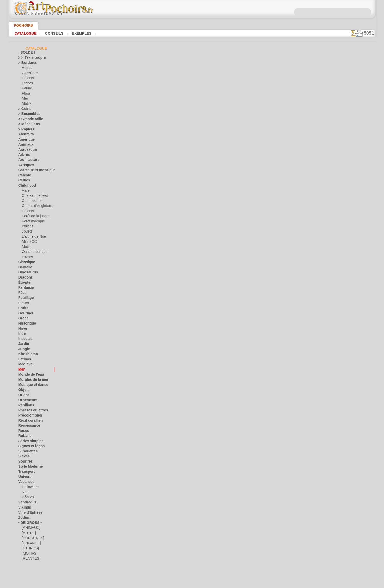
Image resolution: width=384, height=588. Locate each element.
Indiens (27, 227)
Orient (23, 396)
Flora (26, 94)
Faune (26, 89)
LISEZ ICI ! (136, 154)
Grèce (22, 319)
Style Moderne (29, 467)
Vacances (25, 483)
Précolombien (28, 416)
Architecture (27, 161)
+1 (208, 183)
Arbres (23, 156)
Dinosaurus (27, 273)
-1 (176, 183)
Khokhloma (26, 355)
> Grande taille (28, 120)
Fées (22, 294)
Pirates (27, 258)
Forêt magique (32, 222)
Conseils (54, 33)
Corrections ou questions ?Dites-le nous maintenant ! (192, 215)
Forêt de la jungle (34, 217)
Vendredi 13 (26, 503)
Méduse (248, 102)
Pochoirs (22, 25)
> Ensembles (27, 115)
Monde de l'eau (29, 375)
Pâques (27, 498)
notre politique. (258, 584)
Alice (25, 191)
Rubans (24, 437)
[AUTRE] (28, 534)
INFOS (158, 232)
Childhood (26, 186)
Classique (29, 74)
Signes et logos (29, 447)
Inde (21, 335)
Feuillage (25, 299)
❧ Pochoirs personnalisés (37, 570)
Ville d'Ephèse (28, 513)
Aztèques (25, 166)
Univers (24, 478)
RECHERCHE (240, 232)
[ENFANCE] (30, 544)
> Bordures (26, 64)
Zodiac (23, 518)
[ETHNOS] (29, 549)
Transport (25, 472)
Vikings (23, 508)
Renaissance (27, 426)
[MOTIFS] (29, 554)
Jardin (23, 345)
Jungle (23, 350)
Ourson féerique (33, 253)
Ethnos (27, 84)
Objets (23, 391)
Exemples (80, 33)
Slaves (23, 457)
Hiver (22, 329)
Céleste (23, 176)
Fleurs (23, 304)
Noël (25, 493)
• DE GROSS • (28, 524)
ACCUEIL (142, 232)
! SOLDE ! (25, 53)
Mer (25, 99)
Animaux (25, 145)
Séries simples (28, 442)
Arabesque (26, 151)
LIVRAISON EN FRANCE (207, 232)
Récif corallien (28, 421)
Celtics (23, 181)
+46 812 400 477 (205, 249)
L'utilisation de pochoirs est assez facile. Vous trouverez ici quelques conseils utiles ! (350, 231)
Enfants (27, 79)
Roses (23, 432)
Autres (27, 69)
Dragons (24, 278)
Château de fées (33, 197)
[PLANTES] (30, 559)
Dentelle (24, 268)
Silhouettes (26, 452)
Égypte (23, 283)
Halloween (29, 488)
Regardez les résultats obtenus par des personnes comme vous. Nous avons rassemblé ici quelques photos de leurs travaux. (350, 269)
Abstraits (25, 135)
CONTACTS (175, 232)
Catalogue (25, 33)
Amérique (25, 140)
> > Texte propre (29, 59)
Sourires (24, 462)
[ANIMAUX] (31, 529)
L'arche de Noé (32, 237)
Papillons (25, 406)
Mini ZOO (29, 243)
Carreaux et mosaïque (34, 171)
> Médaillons (27, 125)
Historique (26, 324)
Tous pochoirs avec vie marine (192, 194)
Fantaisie (25, 289)
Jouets (27, 232)
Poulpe (248, 96)
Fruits (23, 309)
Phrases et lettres (31, 411)
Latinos (24, 360)
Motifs (27, 105)
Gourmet (25, 314)
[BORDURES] (32, 539)
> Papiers (25, 130)
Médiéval (25, 365)
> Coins (23, 110)
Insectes (24, 340)
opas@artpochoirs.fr (192, 283)
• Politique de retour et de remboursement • (192, 274)
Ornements (26, 401)
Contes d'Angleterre (36, 207)
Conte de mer (31, 202)
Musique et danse (31, 386)
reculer (192, 183)
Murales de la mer (31, 381)
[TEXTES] (28, 564)
